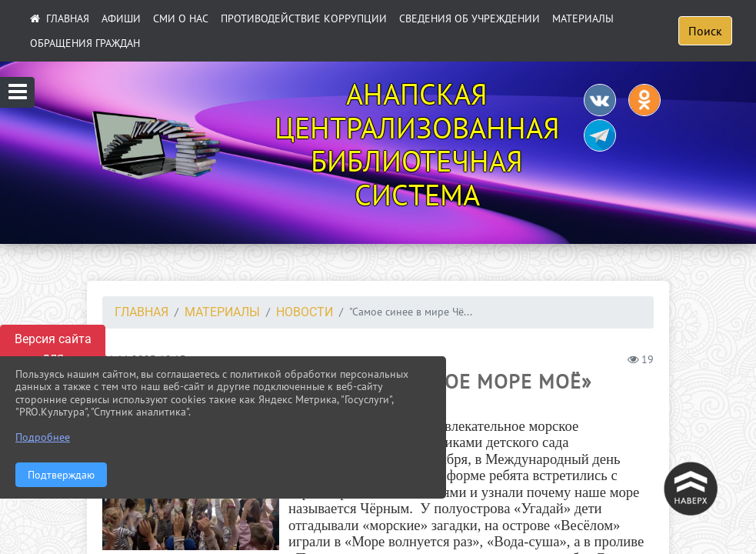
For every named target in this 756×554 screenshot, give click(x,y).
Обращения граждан (85, 43)
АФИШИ (121, 18)
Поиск (705, 31)
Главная (142, 312)
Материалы (583, 18)
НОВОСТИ (305, 312)
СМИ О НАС (181, 18)
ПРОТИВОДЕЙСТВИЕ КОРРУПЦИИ (304, 18)
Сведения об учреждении (470, 18)
